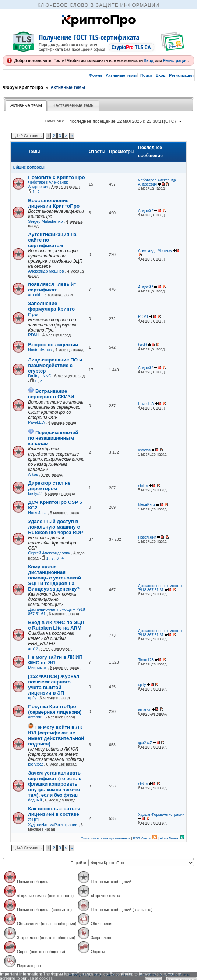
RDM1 (34, 335)
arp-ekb (35, 295)
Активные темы (121, 75)
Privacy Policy (80, 975)
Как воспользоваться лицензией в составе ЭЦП (54, 814)
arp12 (33, 648)
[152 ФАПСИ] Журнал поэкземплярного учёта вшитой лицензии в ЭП (54, 685)
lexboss (144, 450)
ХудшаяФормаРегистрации (53, 825)
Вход (148, 60)
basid (143, 345)
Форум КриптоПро (23, 87)
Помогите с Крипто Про (56, 177)
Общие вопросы (29, 167)
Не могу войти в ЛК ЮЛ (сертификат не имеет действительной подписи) (56, 735)
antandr (35, 717)
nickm (143, 486)
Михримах (37, 668)
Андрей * (146, 211)
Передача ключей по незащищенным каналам (53, 438)
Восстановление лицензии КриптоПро (54, 203)
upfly (32, 698)
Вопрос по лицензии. (54, 345)
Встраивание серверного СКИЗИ (51, 394)
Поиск (146, 75)
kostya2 (35, 494)
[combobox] (125, 121)
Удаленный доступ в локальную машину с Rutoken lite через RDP (55, 527)
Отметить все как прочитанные (106, 838)
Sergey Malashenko (45, 221)
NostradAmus (40, 350)
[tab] (26, 106)
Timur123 (146, 660)
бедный (35, 800)
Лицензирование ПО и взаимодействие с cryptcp (55, 365)
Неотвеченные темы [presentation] (73, 105)
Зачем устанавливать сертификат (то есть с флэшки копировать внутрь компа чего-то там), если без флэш (55, 784)
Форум (96, 75)
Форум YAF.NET (106, 975)
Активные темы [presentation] (26, 105)
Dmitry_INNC (40, 376)
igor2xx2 (35, 764)
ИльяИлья (37, 513)
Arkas (33, 474)
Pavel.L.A (36, 422)
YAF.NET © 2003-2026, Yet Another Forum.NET (158, 975)
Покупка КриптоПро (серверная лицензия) (55, 709)
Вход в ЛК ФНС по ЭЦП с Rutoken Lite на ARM (56, 625)
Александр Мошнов (46, 271)
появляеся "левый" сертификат (52, 287)
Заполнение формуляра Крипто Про (51, 309)
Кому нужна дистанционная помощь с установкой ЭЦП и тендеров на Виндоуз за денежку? (54, 578)
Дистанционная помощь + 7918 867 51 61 (160, 588)
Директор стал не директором (49, 486)
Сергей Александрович (49, 553)
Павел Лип (147, 537)
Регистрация (175, 60)
